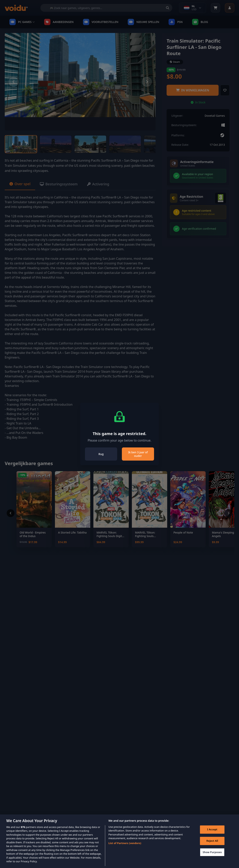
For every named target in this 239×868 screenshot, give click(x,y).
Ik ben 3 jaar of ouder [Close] (138, 454)
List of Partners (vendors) (125, 849)
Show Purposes (212, 858)
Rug (101, 454)
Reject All (212, 847)
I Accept (212, 836)
